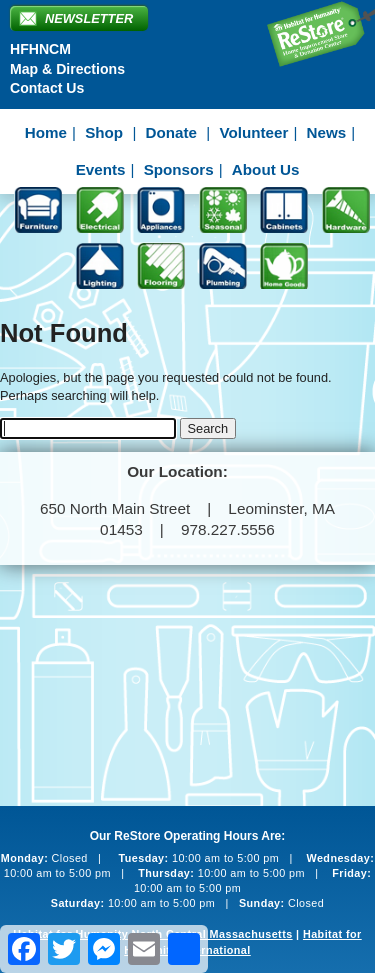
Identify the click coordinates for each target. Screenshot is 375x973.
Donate (171, 132)
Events (101, 169)
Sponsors (179, 169)
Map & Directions (67, 69)
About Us (266, 169)
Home (46, 132)
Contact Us (47, 88)
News (327, 132)
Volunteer (253, 132)
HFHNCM (40, 49)
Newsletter (89, 18)
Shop (104, 132)
